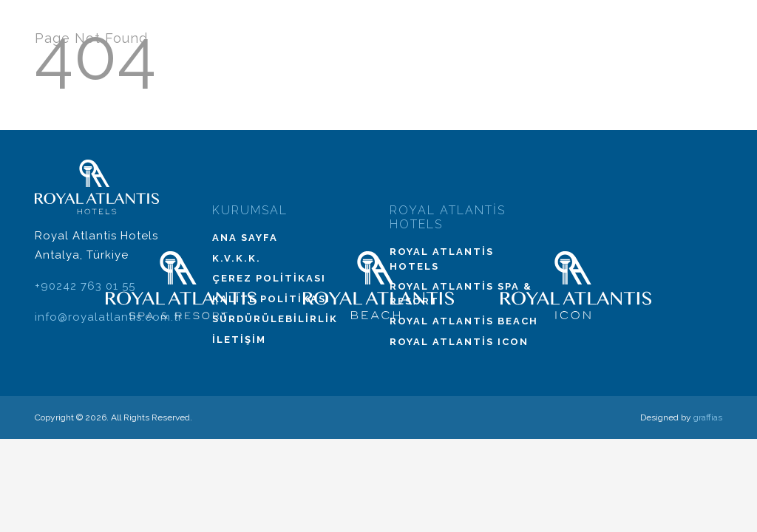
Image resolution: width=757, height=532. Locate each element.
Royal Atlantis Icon (459, 342)
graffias (708, 417)
